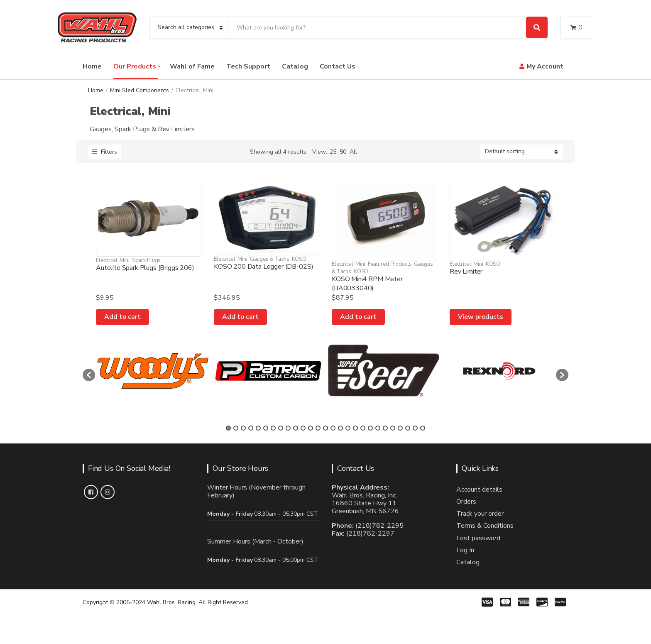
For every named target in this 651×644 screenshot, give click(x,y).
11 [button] (303, 428)
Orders (466, 502)
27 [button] (423, 428)
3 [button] (243, 428)
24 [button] (400, 428)
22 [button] (385, 428)
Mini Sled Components (139, 90)
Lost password (478, 538)
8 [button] (281, 428)
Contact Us (338, 66)
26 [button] (415, 428)
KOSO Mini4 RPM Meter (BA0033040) (367, 284)
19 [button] (363, 428)
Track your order (480, 514)
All (353, 152)
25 (333, 152)
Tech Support (248, 66)
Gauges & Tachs (270, 259)
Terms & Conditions (485, 526)
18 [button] (355, 428)
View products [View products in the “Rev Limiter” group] (481, 317)
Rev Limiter (466, 272)
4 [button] (251, 428)
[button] (89, 375)
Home (92, 66)
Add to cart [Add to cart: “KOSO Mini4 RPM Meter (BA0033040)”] (358, 317)
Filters (105, 152)
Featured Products (390, 264)
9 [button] (288, 428)
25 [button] (408, 428)
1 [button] (228, 428)
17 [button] (348, 428)
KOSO (299, 259)
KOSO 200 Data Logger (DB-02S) (263, 267)
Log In (465, 550)
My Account (545, 66)
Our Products (135, 66)
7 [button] (273, 428)
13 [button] (318, 428)
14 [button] (325, 428)
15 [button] (333, 428)
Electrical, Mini (113, 260)
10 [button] (296, 428)
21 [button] (378, 428)
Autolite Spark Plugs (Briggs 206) (145, 268)
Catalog (295, 66)
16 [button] (340, 428)
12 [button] (311, 428)
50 (343, 152)
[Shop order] (521, 152)
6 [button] (266, 428)
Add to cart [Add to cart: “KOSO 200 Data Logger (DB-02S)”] (240, 317)
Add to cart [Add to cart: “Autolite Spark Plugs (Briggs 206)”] (122, 317)
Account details (479, 490)
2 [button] (236, 428)
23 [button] (393, 428)
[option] (153, 371)
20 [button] (370, 428)
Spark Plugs (147, 260)
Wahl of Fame (192, 66)
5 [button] (258, 428)
